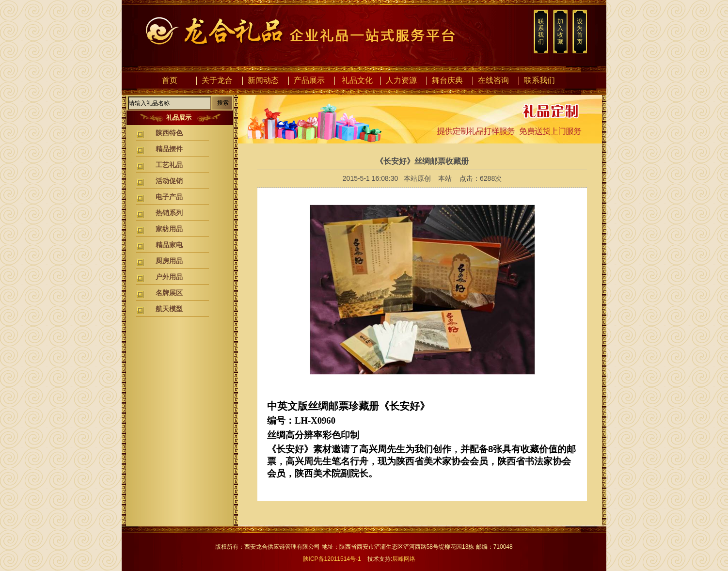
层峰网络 (404, 559)
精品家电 (169, 245)
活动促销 (169, 181)
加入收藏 (560, 32)
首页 (170, 80)
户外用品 (169, 277)
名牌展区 (169, 293)
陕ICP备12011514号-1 (332, 559)
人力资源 (401, 80)
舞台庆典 (447, 80)
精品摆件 (169, 149)
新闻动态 (263, 80)
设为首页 (580, 32)
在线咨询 (493, 80)
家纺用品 (169, 229)
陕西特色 (169, 133)
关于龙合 (217, 80)
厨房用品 (169, 261)
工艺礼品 (169, 165)
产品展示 (309, 80)
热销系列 (169, 213)
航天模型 (169, 309)
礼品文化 (357, 80)
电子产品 (169, 197)
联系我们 (541, 32)
